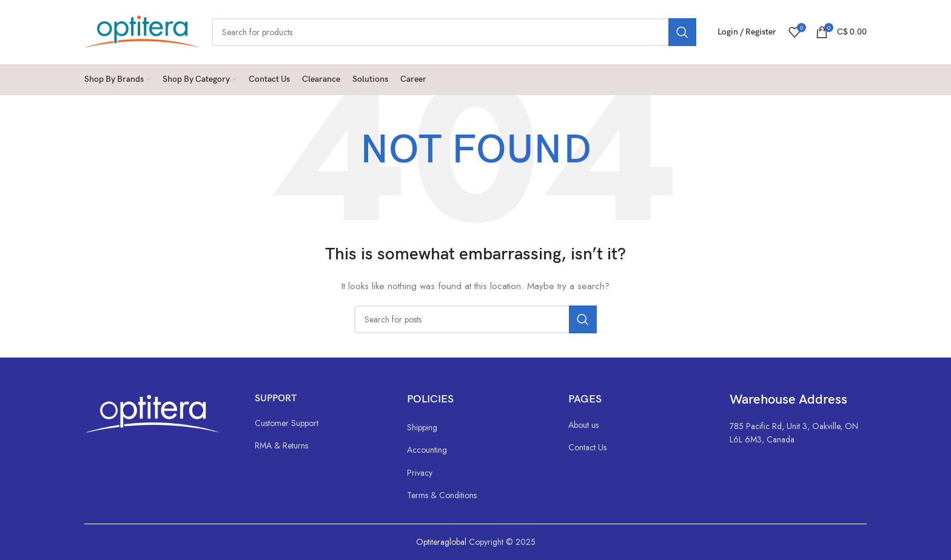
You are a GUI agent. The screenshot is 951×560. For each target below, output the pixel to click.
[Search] (454, 32)
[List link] (319, 423)
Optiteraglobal (441, 542)
